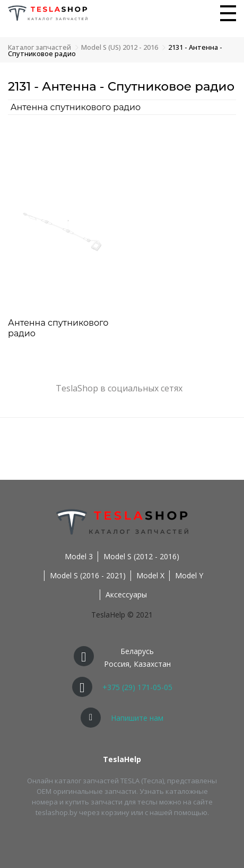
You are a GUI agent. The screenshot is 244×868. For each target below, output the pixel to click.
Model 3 (79, 556)
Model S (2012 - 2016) (141, 556)
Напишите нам (137, 718)
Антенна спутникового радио (76, 107)
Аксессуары (126, 594)
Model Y (189, 575)
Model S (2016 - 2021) (88, 575)
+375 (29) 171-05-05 (137, 687)
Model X (150, 575)
